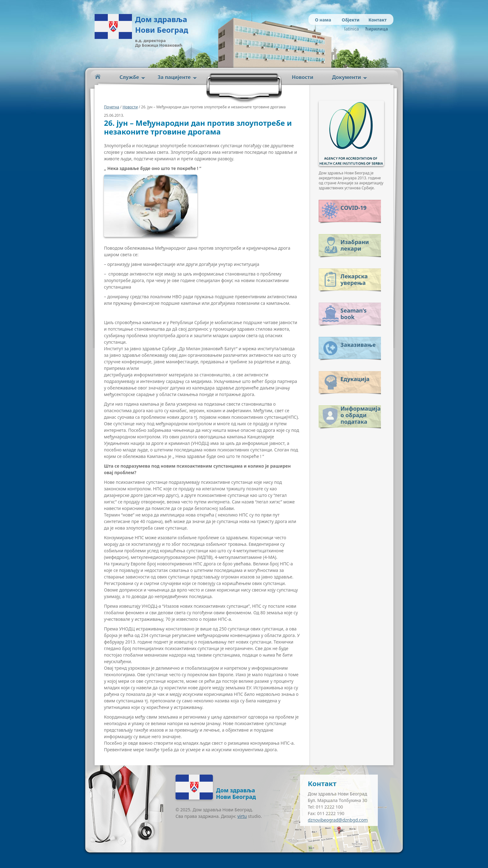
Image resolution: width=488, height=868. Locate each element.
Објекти (351, 20)
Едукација (355, 379)
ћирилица (375, 29)
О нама (323, 20)
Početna (98, 77)
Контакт (378, 20)
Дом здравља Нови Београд (162, 24)
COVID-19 (353, 208)
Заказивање (358, 345)
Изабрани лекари (355, 245)
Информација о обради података (361, 414)
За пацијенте (174, 77)
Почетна (112, 107)
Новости (303, 77)
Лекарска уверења (354, 279)
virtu (242, 816)
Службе (129, 77)
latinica (352, 29)
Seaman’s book (354, 314)
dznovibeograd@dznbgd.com (338, 820)
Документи (347, 77)
